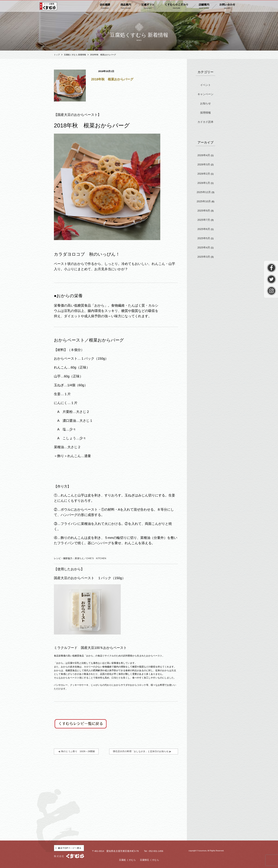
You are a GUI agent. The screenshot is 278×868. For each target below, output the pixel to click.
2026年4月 (204, 155)
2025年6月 (204, 229)
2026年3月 (204, 164)
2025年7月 (204, 220)
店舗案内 (204, 6)
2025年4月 (204, 247)
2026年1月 (204, 183)
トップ (57, 55)
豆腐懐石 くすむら (149, 860)
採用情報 (205, 113)
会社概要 (105, 6)
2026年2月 (204, 174)
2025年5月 (204, 238)
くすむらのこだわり (176, 6)
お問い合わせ (227, 6)
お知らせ (205, 103)
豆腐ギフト (148, 6)
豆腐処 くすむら (127, 860)
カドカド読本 (205, 122)
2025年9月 (204, 211)
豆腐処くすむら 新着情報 (75, 55)
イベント (205, 85)
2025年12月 (204, 192)
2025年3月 (204, 257)
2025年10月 (204, 201)
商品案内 (126, 6)
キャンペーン (205, 94)
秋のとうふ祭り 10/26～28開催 (78, 751)
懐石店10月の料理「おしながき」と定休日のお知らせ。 (142, 751)
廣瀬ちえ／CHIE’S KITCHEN (90, 558)
